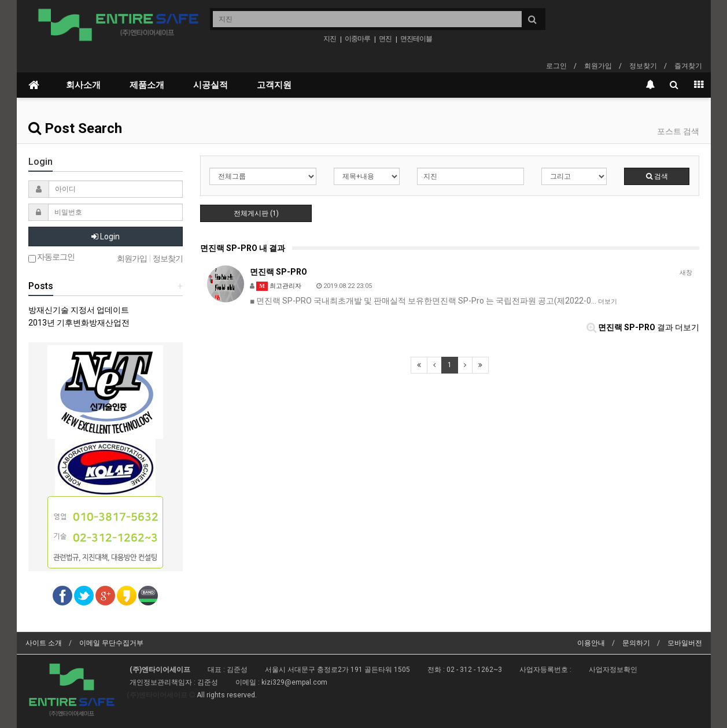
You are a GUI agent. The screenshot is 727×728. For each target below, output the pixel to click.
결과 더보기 (643, 327)
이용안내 (591, 643)
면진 (385, 39)
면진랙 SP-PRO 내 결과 (243, 248)
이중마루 (357, 39)
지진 (330, 39)
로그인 (556, 66)
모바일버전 (685, 643)
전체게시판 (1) (256, 213)
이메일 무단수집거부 (111, 643)
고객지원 (274, 85)
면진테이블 (416, 39)
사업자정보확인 (613, 670)
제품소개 (147, 85)
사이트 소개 (44, 643)
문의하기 (636, 643)
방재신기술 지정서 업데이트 (79, 310)
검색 (657, 176)
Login (106, 236)
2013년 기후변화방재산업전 (79, 323)
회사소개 (83, 85)
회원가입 (598, 66)
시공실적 (211, 85)
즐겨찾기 (688, 66)
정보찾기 (643, 66)
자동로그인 (51, 258)
